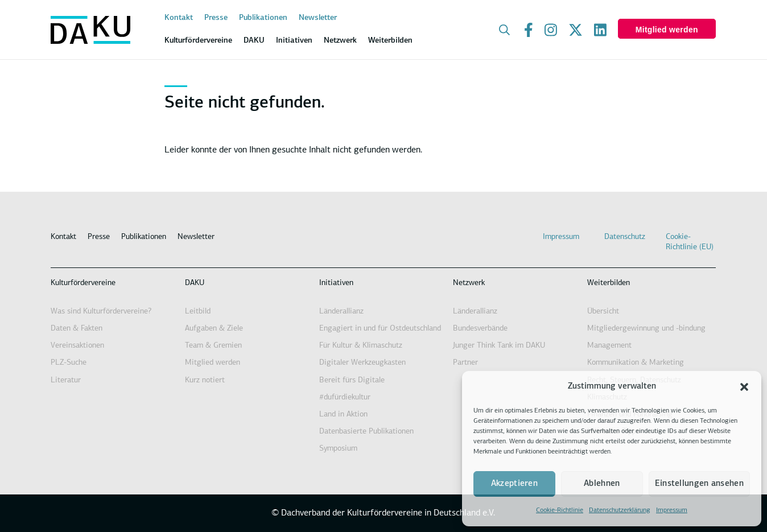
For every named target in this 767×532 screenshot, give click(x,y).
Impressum (672, 510)
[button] (744, 387)
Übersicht (603, 312)
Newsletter (318, 18)
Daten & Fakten (77, 329)
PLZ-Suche (69, 363)
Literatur (66, 380)
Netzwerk (469, 283)
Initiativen (336, 283)
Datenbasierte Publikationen (366, 432)
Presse (216, 18)
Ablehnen (602, 484)
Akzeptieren (514, 484)
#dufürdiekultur (345, 397)
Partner (465, 363)
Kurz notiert (205, 380)
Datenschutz (625, 237)
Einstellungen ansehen (699, 484)
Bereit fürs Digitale (352, 380)
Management (609, 346)
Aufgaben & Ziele (214, 329)
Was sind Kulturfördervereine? (101, 312)
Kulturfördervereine (83, 283)
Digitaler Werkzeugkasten (362, 363)
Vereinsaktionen (77, 346)
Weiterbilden (609, 283)
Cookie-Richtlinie (560, 510)
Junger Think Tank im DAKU (499, 346)
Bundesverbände (480, 329)
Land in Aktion (343, 415)
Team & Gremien (213, 346)
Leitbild (198, 312)
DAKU (195, 283)
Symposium (338, 449)
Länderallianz (341, 312)
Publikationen (263, 18)
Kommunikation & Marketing (636, 363)
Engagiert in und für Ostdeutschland (380, 329)
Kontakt (179, 18)
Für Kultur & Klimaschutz (361, 346)
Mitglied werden (667, 30)
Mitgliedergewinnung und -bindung (646, 329)
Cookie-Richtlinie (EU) (690, 242)
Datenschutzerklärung (620, 510)
